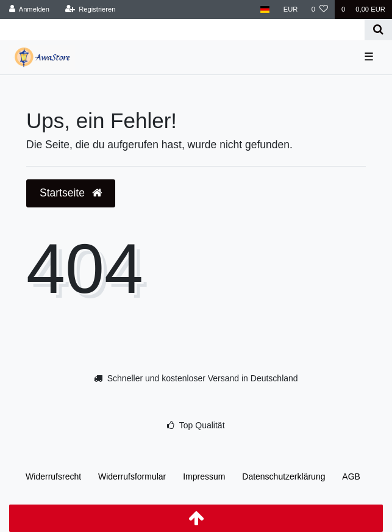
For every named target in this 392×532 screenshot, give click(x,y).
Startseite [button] (71, 193)
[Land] (265, 9)
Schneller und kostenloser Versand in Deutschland (203, 378)
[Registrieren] (90, 9)
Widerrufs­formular (132, 476)
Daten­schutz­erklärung (283, 476)
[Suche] (378, 30)
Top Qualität (202, 425)
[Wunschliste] (320, 9)
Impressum (204, 476)
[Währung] (291, 9)
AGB (351, 476)
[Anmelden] (30, 9)
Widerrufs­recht (53, 476)
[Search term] (182, 30)
